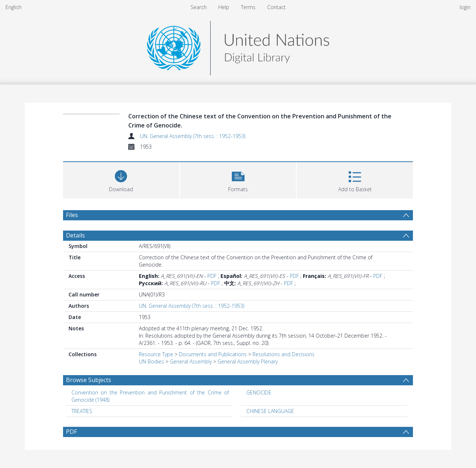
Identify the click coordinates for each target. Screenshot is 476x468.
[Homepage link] (238, 46)
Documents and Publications (213, 354)
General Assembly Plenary (248, 361)
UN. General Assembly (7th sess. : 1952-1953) (193, 136)
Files (72, 215)
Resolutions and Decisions (284, 354)
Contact (276, 7)
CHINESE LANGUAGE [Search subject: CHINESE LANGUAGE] (270, 411)
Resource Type (156, 354)
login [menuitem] (465, 7)
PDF (212, 276)
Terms (248, 7)
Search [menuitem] (199, 7)
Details (75, 235)
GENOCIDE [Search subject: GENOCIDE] (259, 392)
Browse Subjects (89, 380)
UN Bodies (151, 361)
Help (224, 7)
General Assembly (191, 361)
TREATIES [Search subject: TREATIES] (82, 411)
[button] (238, 179)
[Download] (121, 179)
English (13, 7)
